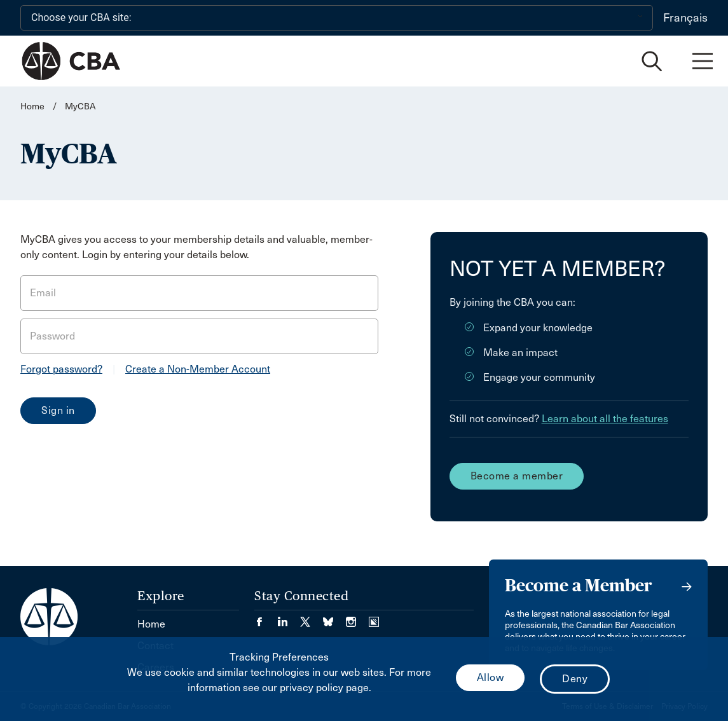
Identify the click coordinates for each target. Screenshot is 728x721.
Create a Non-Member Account (198, 369)
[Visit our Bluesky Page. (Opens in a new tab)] (334, 618)
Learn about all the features (605, 419)
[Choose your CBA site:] (337, 18)
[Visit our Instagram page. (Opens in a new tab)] (357, 618)
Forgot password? (61, 369)
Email (43, 293)
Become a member (517, 476)
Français (685, 18)
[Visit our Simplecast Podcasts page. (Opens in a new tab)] (374, 618)
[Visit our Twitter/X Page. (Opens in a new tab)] (312, 618)
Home (32, 106)
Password (52, 336)
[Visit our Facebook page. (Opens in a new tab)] (266, 618)
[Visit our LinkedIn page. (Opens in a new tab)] (289, 618)
